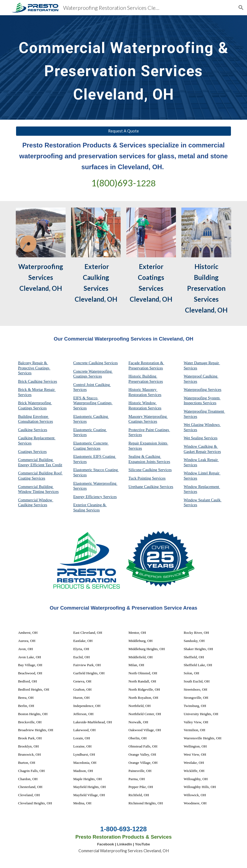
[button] (240, 8)
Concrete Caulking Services (96, 363)
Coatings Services (32, 452)
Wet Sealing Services (200, 438)
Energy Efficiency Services (95, 497)
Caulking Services (33, 430)
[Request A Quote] (123, 131)
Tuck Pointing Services (147, 478)
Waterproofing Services (202, 390)
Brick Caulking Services (37, 381)
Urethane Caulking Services (151, 487)
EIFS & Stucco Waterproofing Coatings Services (93, 403)
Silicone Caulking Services (150, 470)
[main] (123, 67)
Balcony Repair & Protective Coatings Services (34, 368)
